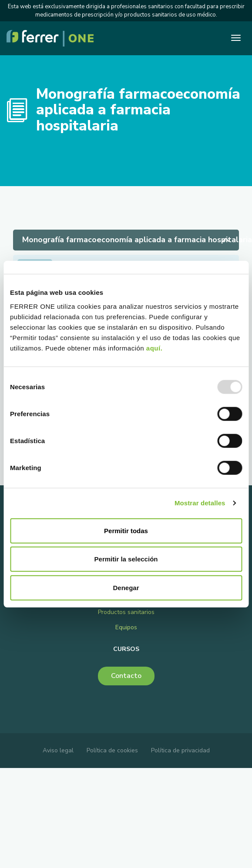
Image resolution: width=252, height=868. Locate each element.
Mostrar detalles (200, 503)
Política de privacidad (180, 750)
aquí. (155, 348)
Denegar (126, 587)
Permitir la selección (126, 559)
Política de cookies (112, 750)
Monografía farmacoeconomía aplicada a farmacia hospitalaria (131, 240)
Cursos (126, 649)
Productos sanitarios (126, 612)
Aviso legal (58, 750)
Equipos (126, 627)
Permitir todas (126, 530)
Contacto (126, 676)
